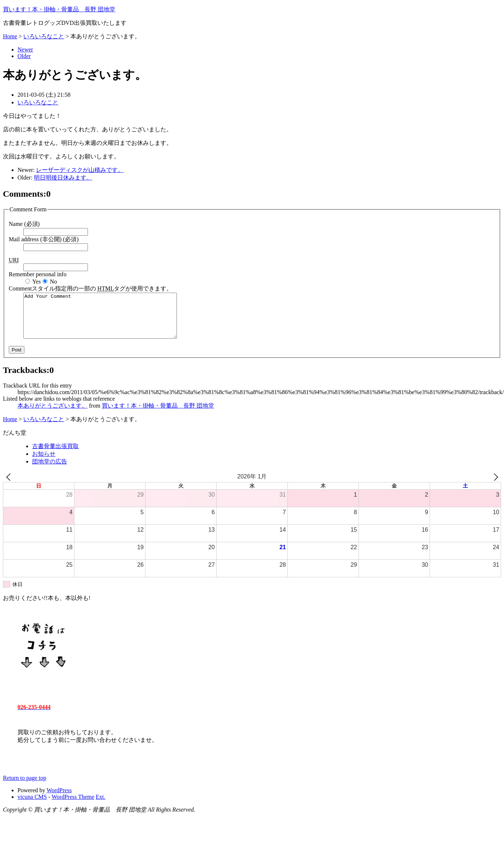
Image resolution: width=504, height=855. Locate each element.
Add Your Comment (109, 320)
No (54, 282)
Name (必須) (24, 224)
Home (10, 36)
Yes (36, 282)
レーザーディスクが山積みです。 (80, 170)
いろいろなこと (44, 36)
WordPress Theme (73, 806)
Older (24, 56)
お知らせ (44, 463)
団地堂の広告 (50, 470)
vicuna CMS (32, 806)
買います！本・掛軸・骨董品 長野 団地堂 (59, 9)
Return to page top (25, 787)
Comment (90, 288)
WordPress (59, 799)
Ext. (101, 806)
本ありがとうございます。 (53, 414)
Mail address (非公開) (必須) (44, 239)
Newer (25, 49)
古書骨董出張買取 (55, 455)
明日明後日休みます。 (63, 178)
